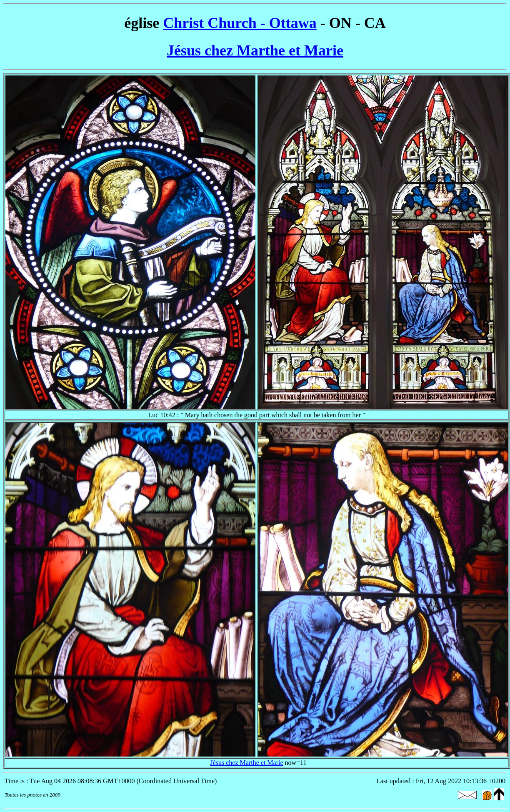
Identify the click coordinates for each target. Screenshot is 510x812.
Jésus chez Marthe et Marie (255, 50)
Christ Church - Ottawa (240, 23)
